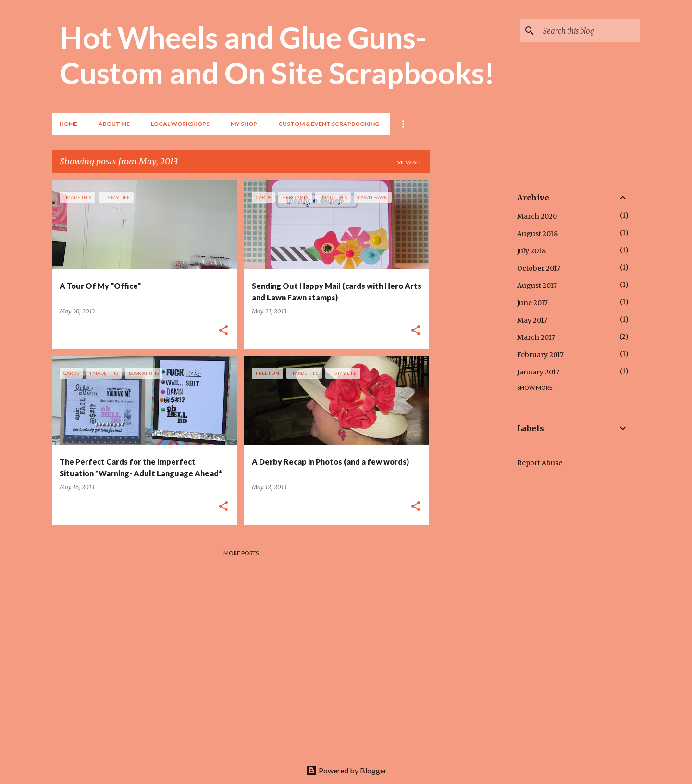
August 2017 (537, 286)
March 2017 (536, 337)
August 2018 (538, 234)
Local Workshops (180, 124)
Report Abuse (540, 463)
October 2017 (539, 268)
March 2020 (537, 216)
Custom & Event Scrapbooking (329, 124)
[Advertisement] (468, 324)
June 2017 (532, 303)
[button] (223, 331)
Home (68, 124)
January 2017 (538, 372)
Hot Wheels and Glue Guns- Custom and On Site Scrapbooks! (277, 55)
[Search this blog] (590, 31)
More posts (241, 553)
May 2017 (532, 320)
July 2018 (531, 251)
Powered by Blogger (346, 770)
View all (409, 162)
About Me (114, 124)
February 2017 (540, 355)
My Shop (244, 124)
